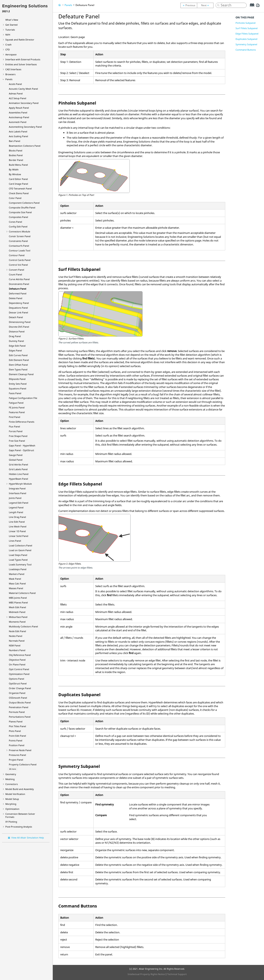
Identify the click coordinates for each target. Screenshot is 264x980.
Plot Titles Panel (17, 726)
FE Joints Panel (17, 407)
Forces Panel (16, 431)
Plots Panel (15, 731)
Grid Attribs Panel (18, 464)
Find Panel (15, 417)
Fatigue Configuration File (23, 398)
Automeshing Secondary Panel (25, 127)
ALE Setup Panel (18, 98)
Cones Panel (15, 222)
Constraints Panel (18, 241)
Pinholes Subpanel (246, 23)
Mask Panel (15, 579)
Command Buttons (246, 50)
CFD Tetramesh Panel (20, 189)
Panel (18, 479)
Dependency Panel (19, 303)
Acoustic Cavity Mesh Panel (23, 89)
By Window (15, 174)
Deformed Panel (18, 293)
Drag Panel (15, 336)
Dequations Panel (18, 308)
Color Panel (15, 198)
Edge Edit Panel (17, 346)
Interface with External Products (23, 59)
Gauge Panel (16, 455)
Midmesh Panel (17, 612)
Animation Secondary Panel (24, 103)
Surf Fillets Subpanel (247, 28)
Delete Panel (16, 298)
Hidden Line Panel (19, 474)
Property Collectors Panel (23, 764)
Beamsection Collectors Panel (25, 146)
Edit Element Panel (19, 360)
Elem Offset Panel (18, 365)
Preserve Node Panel (20, 750)
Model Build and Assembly (20, 789)
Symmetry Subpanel (246, 44)
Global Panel (16, 460)
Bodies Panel (16, 155)
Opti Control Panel (19, 669)
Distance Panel (17, 331)
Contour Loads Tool (20, 250)
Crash (8, 45)
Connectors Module (19, 231)
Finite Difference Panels (22, 422)
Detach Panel (16, 317)
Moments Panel (17, 622)
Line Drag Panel (17, 517)
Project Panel (16, 760)
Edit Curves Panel (18, 355)
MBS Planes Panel (18, 602)
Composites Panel (18, 217)
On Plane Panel (17, 664)
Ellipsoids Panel (17, 379)
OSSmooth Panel (18, 698)
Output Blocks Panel (20, 702)
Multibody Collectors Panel (23, 626)
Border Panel (16, 160)
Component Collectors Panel (24, 203)
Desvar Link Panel (18, 312)
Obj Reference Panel (20, 655)
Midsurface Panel (18, 617)
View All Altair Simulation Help (28, 838)
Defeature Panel (18, 289)
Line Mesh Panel (18, 526)
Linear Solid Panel (19, 536)
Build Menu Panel (18, 165)
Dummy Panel (16, 341)
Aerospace (11, 54)
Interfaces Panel (18, 493)
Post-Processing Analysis (19, 827)
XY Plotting (11, 822)
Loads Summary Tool (20, 564)
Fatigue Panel (16, 403)
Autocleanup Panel (19, 117)
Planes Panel (16, 721)
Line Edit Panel (17, 522)
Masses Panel (16, 588)
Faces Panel (15, 393)
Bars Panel (15, 141)
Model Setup (12, 799)
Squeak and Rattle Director (20, 40)
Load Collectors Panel (21, 545)
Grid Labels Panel (18, 469)
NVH (8, 35)
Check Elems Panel (19, 193)
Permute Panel (17, 712)
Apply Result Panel (19, 108)
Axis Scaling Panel (18, 136)
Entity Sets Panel (18, 384)
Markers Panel (17, 574)
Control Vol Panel (18, 265)
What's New (12, 20)
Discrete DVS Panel (19, 327)
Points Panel (16, 740)
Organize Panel (17, 693)
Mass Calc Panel (17, 583)
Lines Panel (15, 541)
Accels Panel (15, 84)
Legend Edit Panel (19, 503)
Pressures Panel (17, 755)
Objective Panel (17, 660)
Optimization (12, 809)
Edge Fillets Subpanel (247, 34)
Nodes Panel (16, 636)
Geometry (11, 774)
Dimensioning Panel (20, 322)
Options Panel (16, 679)
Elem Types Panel (18, 369)
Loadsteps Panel (18, 569)
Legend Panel (16, 507)
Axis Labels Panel (18, 131)
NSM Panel (15, 645)
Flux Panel (14, 426)
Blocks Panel (16, 150)
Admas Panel (16, 93)
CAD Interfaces (13, 69)
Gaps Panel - (22, 445)
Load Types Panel (18, 560)
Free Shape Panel (18, 436)
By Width (14, 169)
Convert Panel (16, 270)
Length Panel (16, 512)
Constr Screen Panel (20, 236)
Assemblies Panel (18, 112)
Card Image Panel (18, 184)
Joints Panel (15, 498)
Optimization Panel (19, 674)
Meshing (10, 779)
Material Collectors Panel (22, 593)
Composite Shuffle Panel (22, 208)
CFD (8, 49)
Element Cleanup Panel (21, 374)
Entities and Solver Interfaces (21, 64)
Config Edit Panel (18, 227)
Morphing (11, 804)
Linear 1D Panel (17, 531)
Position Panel (17, 745)
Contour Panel (17, 255)
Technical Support (177, 974)
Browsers (10, 74)
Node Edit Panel (17, 631)
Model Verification (15, 794)
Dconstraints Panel (19, 284)
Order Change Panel (20, 688)
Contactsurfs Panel (19, 246)
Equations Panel (18, 388)
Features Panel (17, 412)
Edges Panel (15, 350)
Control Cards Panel (20, 260)
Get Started (11, 25)
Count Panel (15, 274)
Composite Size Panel (20, 212)
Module (20, 484)
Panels (9, 79)
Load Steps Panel (18, 555)
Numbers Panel (17, 650)
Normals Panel (17, 641)
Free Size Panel (17, 441)
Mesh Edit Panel (17, 607)
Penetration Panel (19, 707)
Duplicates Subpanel (246, 39)
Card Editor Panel (18, 179)
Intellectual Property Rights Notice (146, 974)
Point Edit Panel (17, 736)
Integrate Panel (17, 488)
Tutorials (10, 30)
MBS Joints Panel (18, 598)
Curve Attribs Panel (19, 279)
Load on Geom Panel (20, 550)
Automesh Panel (18, 122)
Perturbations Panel (20, 717)
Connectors (12, 784)
